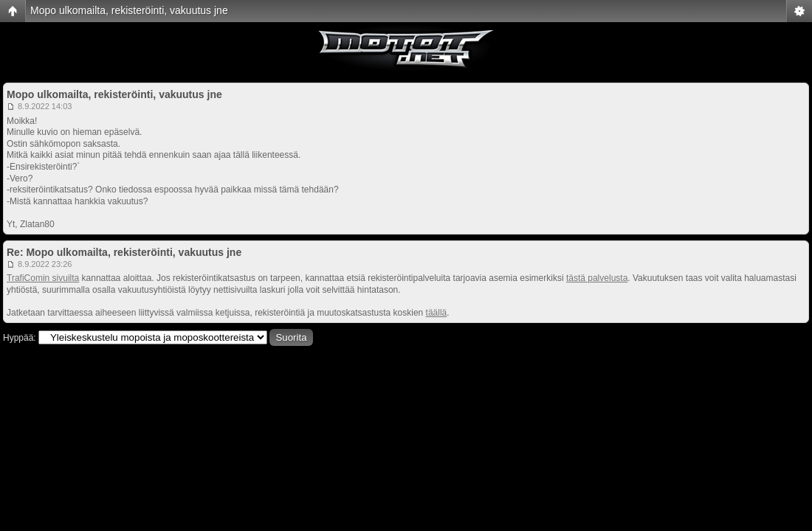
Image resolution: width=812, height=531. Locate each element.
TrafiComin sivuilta (43, 278)
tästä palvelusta (597, 278)
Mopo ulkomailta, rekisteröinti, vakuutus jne (129, 10)
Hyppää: (20, 338)
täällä (437, 313)
